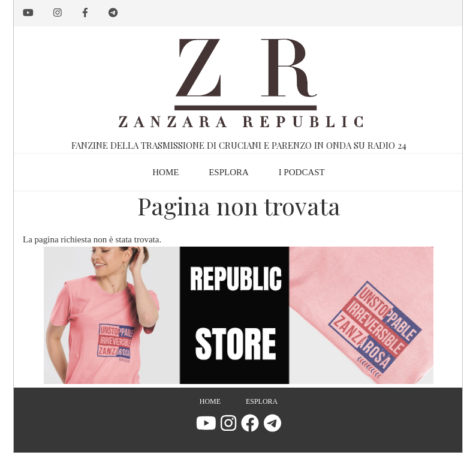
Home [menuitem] (165, 172)
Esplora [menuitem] (229, 172)
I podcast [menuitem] (302, 172)
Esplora (262, 401)
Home (210, 401)
